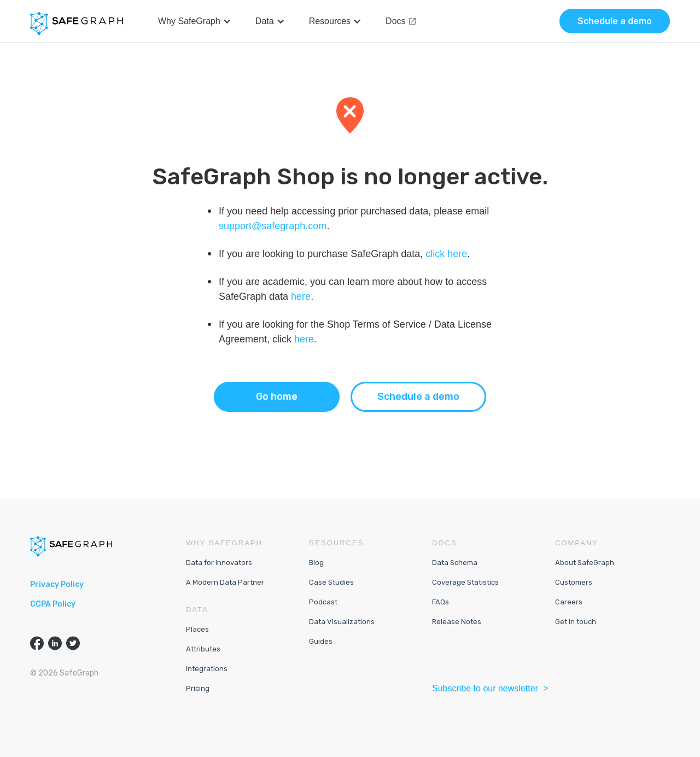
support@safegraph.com (273, 226)
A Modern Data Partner (225, 582)
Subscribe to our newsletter (486, 688)
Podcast (323, 602)
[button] (195, 21)
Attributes (203, 649)
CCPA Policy (53, 604)
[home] (77, 24)
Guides (321, 641)
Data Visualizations (342, 622)
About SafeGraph (585, 563)
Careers (569, 602)
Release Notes (457, 622)
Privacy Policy (57, 584)
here (301, 296)
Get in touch (576, 622)
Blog (316, 563)
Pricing (198, 688)
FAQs (441, 602)
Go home (277, 397)
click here (446, 254)
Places (197, 629)
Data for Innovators (219, 563)
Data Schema (455, 563)
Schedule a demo (418, 397)
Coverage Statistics (465, 582)
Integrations (207, 669)
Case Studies (331, 582)
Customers (574, 582)
